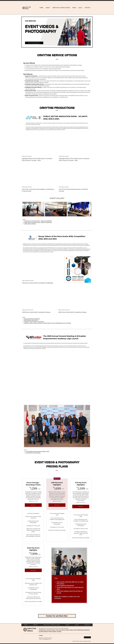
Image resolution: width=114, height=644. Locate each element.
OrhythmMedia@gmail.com (45, 639)
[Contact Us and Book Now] (57, 616)
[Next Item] (88, 209)
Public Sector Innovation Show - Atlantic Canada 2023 (38, 221)
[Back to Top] (87, 637)
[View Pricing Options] (34, 43)
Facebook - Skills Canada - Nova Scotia (34, 322)
